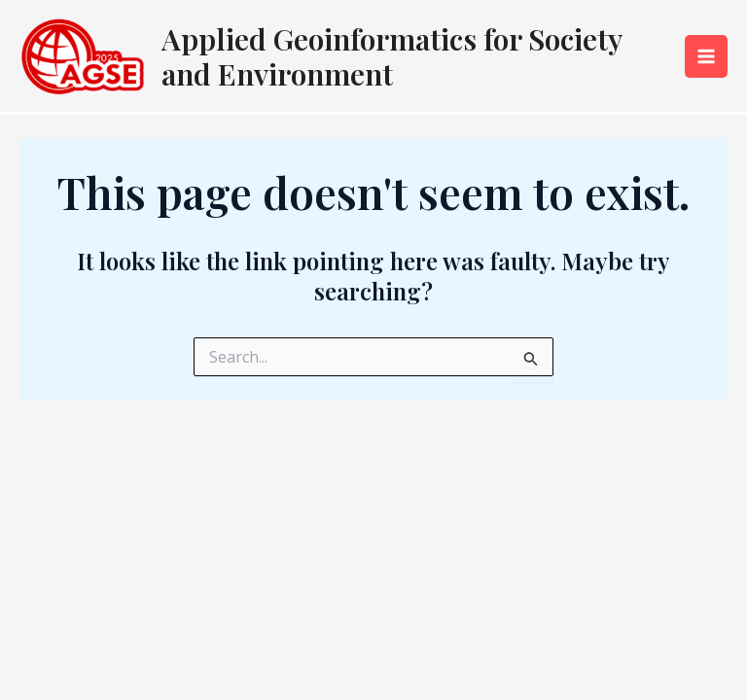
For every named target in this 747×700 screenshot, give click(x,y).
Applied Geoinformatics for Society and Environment (391, 56)
